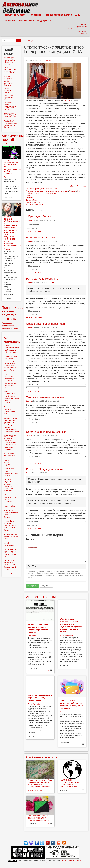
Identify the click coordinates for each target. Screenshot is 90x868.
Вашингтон (30, 198)
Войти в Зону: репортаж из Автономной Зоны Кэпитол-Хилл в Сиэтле (10, 124)
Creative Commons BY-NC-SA (71, 861)
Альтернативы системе (35, 191)
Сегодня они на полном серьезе (46, 432)
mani (52, 282)
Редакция (47, 60)
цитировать (38, 231)
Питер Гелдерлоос (33, 202)
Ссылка (29, 220)
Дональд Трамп (32, 200)
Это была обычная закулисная (45, 397)
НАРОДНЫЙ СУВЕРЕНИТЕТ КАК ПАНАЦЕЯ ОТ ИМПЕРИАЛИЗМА (69, 783)
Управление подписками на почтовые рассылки (10, 326)
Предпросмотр (46, 586)
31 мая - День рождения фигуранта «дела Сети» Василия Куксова (10, 526)
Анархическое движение (53, 191)
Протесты (39, 193)
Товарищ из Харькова (36, 790)
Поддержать (44, 20)
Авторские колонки (41, 597)
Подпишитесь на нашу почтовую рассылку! (12, 313)
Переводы (30, 41)
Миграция (73, 191)
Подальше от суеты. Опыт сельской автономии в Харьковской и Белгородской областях (40, 783)
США (28, 195)
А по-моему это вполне (41, 237)
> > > (11, 573)
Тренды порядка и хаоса (58, 15)
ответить (29, 231)
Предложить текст (15, 15)
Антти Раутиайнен (66, 636)
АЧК (78, 15)
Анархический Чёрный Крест (13, 140)
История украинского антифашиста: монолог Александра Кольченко (9, 81)
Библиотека (26, 20)
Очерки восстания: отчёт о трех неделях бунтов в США (10, 70)
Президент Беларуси (40, 216)
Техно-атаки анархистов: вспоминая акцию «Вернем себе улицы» (10, 106)
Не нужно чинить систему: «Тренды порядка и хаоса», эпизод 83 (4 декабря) (10, 61)
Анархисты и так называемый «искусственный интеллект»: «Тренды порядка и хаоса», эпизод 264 (10, 381)
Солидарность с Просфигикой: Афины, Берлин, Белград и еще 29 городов (10, 565)
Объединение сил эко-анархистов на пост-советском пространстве (40, 818)
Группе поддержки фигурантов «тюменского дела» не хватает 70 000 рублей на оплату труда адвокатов (10, 443)
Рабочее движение (50, 193)
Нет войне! (35, 15)
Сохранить (32, 586)
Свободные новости (42, 757)
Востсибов (32, 636)
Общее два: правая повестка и (45, 324)
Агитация (10, 20)
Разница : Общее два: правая (45, 469)
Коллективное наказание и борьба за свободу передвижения (40, 698)
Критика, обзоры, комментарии (46, 189)
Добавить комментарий (35, 205)
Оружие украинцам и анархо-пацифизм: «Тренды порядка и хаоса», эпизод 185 (10, 94)
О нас (45, 863)
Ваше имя (30, 539)
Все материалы (12, 340)
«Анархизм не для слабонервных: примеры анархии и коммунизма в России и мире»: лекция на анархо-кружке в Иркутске (10, 363)
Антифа (66, 191)
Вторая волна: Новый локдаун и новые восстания (10, 115)
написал (67, 100)
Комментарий (32, 547)
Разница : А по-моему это (42, 279)
